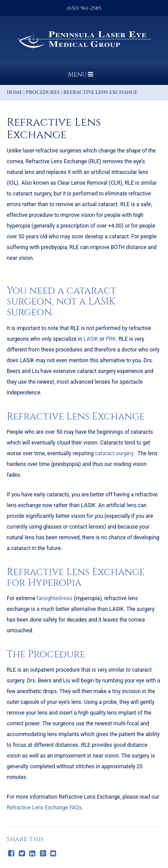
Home (15, 93)
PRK (111, 339)
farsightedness (55, 598)
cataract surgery (114, 453)
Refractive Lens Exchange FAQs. (45, 808)
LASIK (91, 339)
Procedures (43, 93)
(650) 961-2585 (84, 8)
